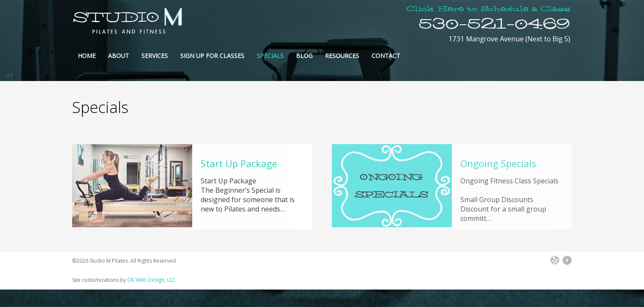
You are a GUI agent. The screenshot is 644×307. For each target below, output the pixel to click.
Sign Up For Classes (212, 56)
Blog (304, 56)
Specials (270, 56)
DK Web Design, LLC (151, 280)
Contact (386, 56)
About (119, 56)
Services (155, 56)
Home (87, 56)
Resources (342, 56)
